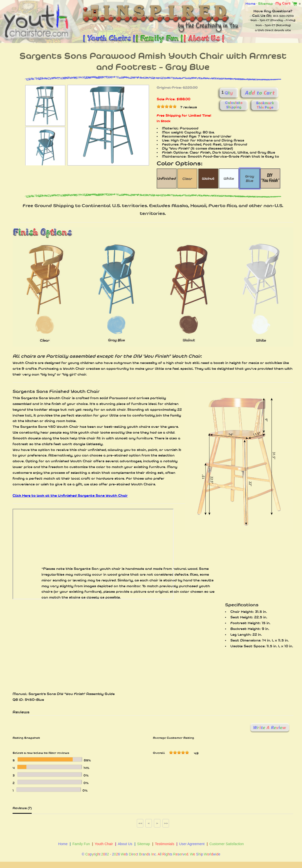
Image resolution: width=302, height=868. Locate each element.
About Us (125, 844)
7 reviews (189, 107)
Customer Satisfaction (227, 844)
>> (166, 823)
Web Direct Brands (271, 30)
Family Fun (81, 844)
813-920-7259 (283, 16)
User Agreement (192, 844)
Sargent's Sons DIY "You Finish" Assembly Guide (72, 694)
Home (250, 4)
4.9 (196, 753)
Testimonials (165, 844)
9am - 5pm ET (265, 25)
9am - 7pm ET (260, 20)
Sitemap (265, 4)
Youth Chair (104, 844)
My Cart (287, 3)
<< (140, 823)
